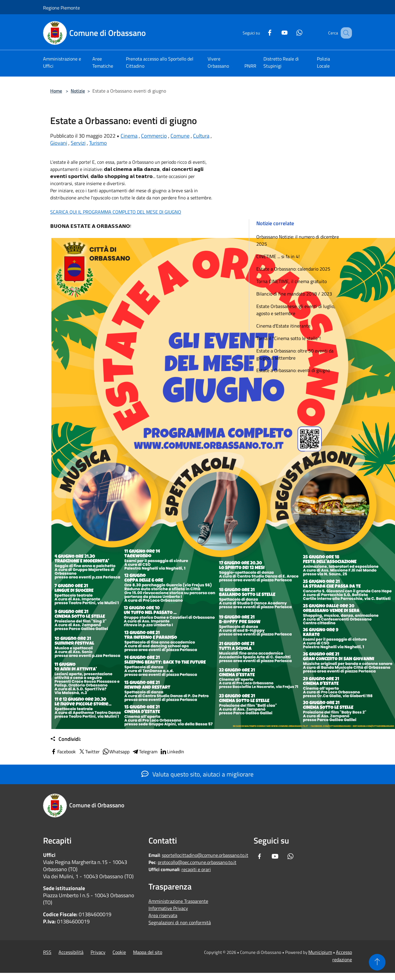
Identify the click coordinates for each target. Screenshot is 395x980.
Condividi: (65, 739)
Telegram (145, 752)
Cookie (119, 952)
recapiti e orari (196, 869)
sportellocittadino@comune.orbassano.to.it (205, 855)
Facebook (63, 752)
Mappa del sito (148, 952)
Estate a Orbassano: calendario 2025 (293, 269)
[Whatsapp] (292, 32)
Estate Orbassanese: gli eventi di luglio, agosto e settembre (296, 310)
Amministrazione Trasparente (178, 901)
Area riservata (163, 915)
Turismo (98, 143)
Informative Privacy (168, 908)
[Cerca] (345, 33)
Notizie (78, 91)
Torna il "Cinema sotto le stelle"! (289, 338)
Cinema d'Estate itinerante (283, 326)
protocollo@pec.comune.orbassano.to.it (197, 862)
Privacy (98, 952)
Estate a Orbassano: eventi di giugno (293, 370)
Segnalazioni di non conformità (180, 922)
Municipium (320, 952)
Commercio (154, 136)
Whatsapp (116, 752)
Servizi (78, 143)
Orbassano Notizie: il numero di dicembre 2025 (298, 240)
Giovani (59, 143)
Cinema (129, 136)
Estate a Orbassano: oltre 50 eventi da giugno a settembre (295, 354)
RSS (47, 952)
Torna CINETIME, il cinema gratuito (291, 281)
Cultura (201, 136)
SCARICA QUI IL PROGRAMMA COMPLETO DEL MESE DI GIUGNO (116, 212)
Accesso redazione (342, 956)
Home (56, 91)
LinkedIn (172, 752)
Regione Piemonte (61, 8)
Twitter (89, 752)
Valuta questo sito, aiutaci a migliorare (197, 774)
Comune (180, 136)
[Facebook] (262, 32)
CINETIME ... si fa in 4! (278, 256)
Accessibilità (71, 952)
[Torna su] (377, 962)
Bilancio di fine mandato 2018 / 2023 (294, 294)
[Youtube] (277, 32)
